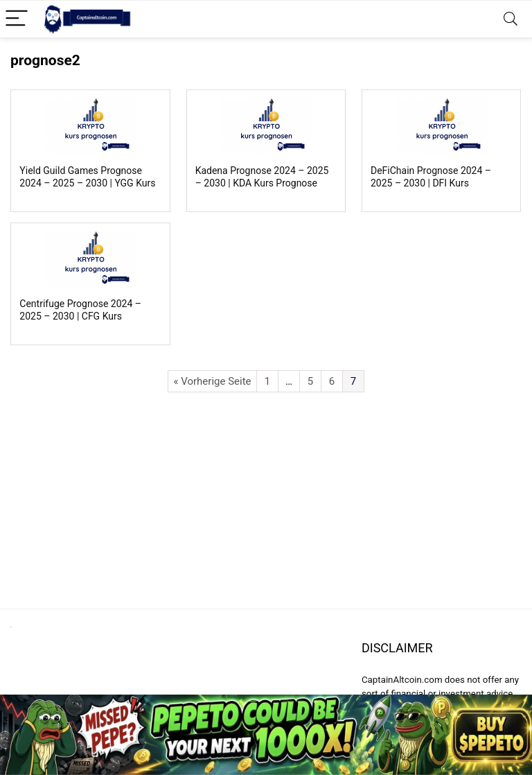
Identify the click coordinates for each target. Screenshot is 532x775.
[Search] (511, 19)
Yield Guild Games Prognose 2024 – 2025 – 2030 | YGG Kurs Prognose (87, 183)
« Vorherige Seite (212, 381)
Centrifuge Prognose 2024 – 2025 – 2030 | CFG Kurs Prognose (80, 316)
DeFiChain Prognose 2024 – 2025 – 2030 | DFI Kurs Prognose (431, 183)
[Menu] (17, 19)
